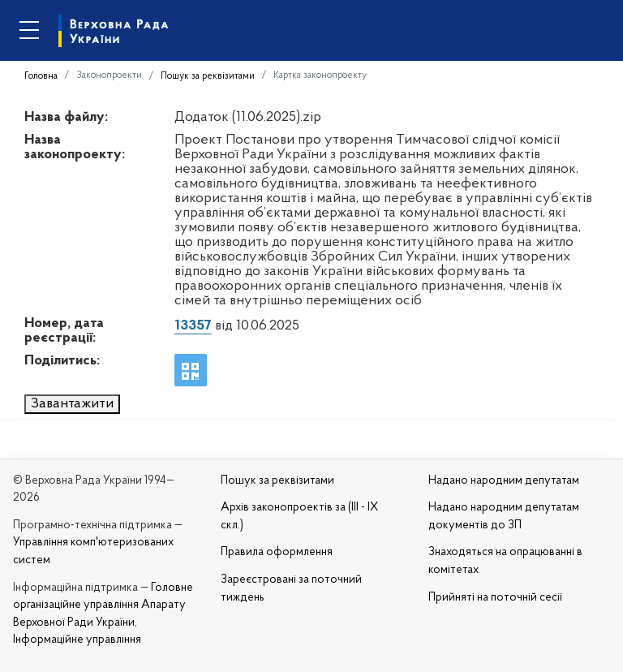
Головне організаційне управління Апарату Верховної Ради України (103, 605)
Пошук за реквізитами (208, 76)
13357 (193, 326)
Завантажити (72, 404)
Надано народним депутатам (504, 481)
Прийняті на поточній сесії (495, 598)
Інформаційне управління (77, 640)
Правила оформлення (277, 552)
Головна (41, 76)
